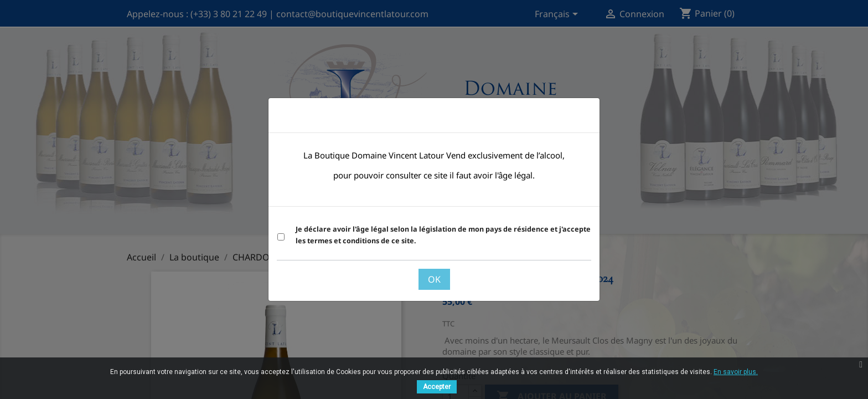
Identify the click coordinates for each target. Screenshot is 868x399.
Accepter (437, 387)
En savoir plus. (736, 372)
